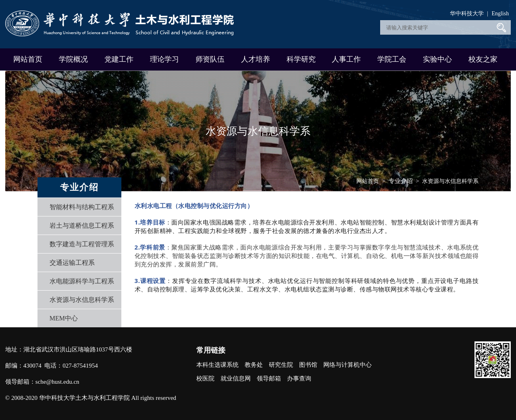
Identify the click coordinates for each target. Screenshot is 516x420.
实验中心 (437, 59)
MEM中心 (64, 318)
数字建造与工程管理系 (82, 244)
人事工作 (346, 59)
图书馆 (308, 365)
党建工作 (119, 59)
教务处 (254, 365)
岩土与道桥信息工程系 (82, 226)
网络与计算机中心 (347, 365)
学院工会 (392, 59)
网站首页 (28, 59)
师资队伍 (210, 59)
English (500, 14)
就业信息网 (236, 378)
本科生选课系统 (217, 365)
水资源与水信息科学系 (82, 300)
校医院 (205, 378)
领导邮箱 (269, 378)
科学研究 (301, 59)
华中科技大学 (467, 14)
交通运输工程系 (72, 263)
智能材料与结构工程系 (82, 207)
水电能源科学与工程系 (82, 281)
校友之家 (483, 59)
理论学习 (164, 59)
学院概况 (73, 59)
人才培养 (256, 59)
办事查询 (299, 378)
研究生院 (281, 365)
